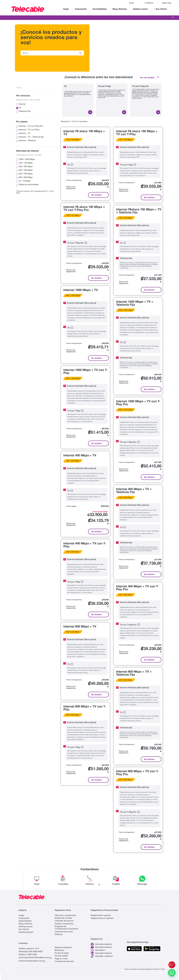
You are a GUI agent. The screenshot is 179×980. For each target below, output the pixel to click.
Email (37, 884)
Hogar (66, 9)
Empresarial (81, 9)
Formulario (63, 884)
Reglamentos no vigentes (102, 918)
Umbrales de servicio (64, 921)
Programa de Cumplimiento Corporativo (67, 928)
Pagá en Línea (61, 959)
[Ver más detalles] (158, 77)
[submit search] (80, 53)
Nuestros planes (26, 932)
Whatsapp (142, 884)
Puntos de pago (62, 953)
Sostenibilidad (100, 9)
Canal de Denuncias (64, 932)
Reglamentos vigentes (101, 915)
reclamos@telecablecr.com (31, 961)
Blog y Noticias (120, 9)
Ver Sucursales (61, 956)
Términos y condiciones (65, 915)
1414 (37, 949)
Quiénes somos (140, 9)
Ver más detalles (147, 77)
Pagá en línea (167, 3)
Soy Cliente (160, 9)
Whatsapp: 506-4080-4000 (31, 952)
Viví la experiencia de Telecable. (89, 18)
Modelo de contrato (63, 918)
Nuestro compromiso (64, 924)
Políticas (59, 934)
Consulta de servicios (64, 961)
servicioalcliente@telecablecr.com (34, 958)
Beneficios (59, 950)
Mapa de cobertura (63, 948)
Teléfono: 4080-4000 (28, 955)
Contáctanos (149, 3)
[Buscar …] (48, 53)
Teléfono (89, 884)
